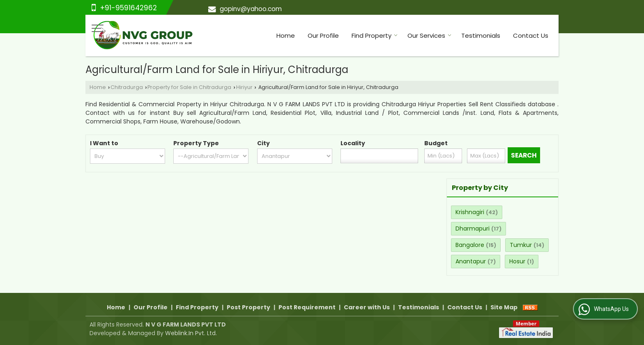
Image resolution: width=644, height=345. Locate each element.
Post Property (248, 307)
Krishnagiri (470, 212)
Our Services (429, 35)
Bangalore (470, 245)
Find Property (375, 35)
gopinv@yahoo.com (251, 9)
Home (286, 35)
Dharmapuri (473, 228)
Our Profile (323, 35)
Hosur (517, 261)
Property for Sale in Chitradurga (189, 87)
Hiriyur (244, 87)
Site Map (504, 307)
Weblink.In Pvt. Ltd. (191, 333)
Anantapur (471, 261)
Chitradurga (127, 87)
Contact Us (531, 35)
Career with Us (367, 307)
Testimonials (481, 35)
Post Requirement (307, 307)
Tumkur (521, 245)
